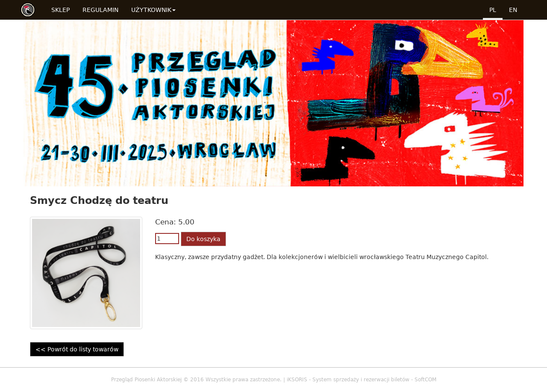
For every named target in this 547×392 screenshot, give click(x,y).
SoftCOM (425, 380)
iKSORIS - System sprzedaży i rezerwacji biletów (348, 380)
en (513, 10)
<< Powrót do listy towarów (77, 349)
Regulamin (100, 10)
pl (493, 10)
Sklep (60, 10)
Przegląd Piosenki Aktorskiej (146, 380)
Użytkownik (153, 10)
